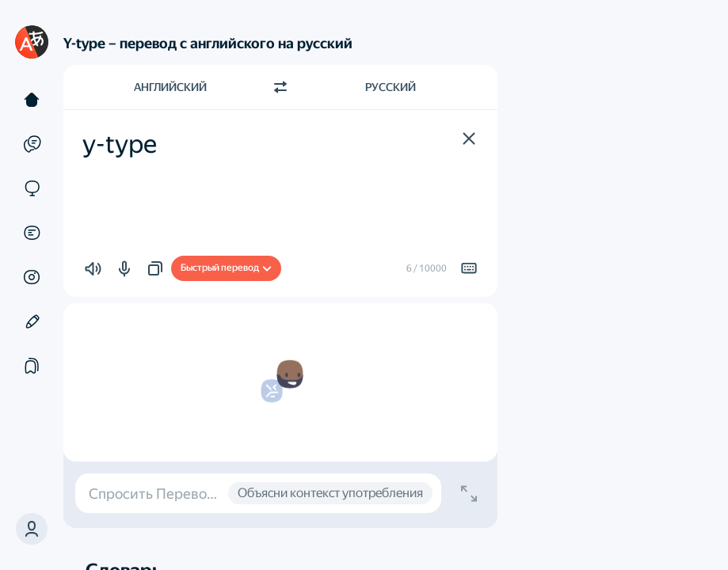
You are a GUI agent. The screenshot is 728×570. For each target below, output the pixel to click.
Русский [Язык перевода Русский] (391, 87)
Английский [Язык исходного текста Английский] (170, 87)
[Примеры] (32, 144)
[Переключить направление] (280, 87)
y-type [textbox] (120, 144)
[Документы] (32, 233)
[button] (32, 529)
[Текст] (32, 100)
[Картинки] (32, 277)
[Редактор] (32, 321)
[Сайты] (32, 188)
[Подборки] (32, 366)
